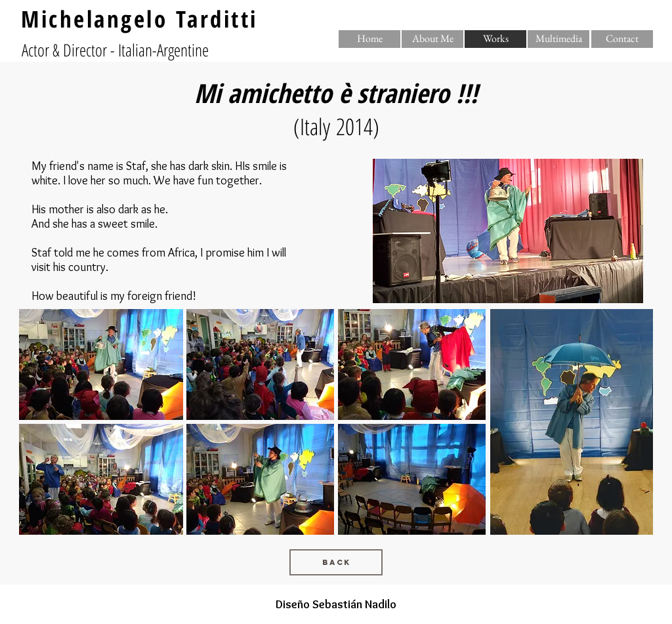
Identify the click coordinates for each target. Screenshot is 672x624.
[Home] (369, 39)
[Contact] (622, 39)
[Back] (336, 562)
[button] (495, 39)
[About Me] (432, 39)
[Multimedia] (558, 39)
